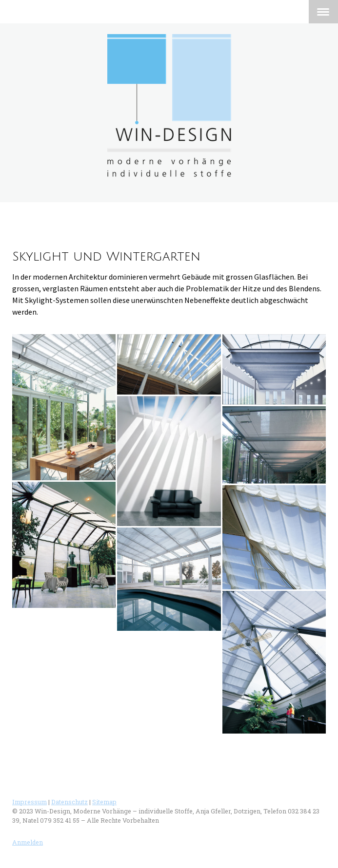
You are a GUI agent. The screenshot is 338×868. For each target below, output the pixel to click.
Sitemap (104, 802)
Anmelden (28, 842)
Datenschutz (70, 802)
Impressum (30, 802)
